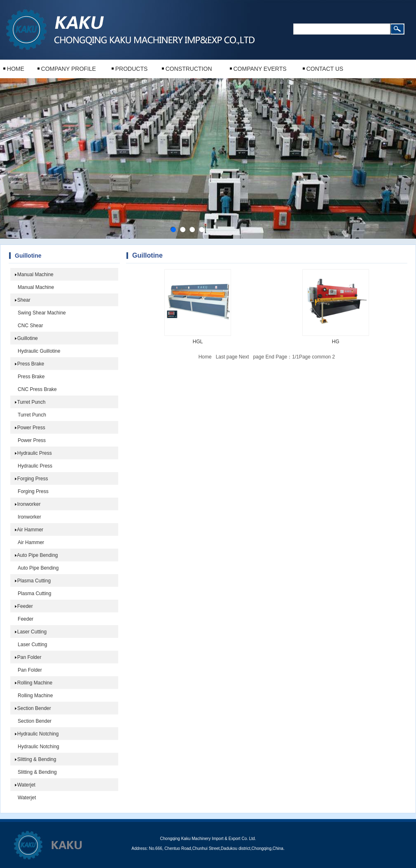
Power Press (31, 428)
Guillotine (28, 338)
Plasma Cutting (34, 581)
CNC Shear (30, 326)
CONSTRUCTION (189, 69)
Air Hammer (30, 530)
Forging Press (33, 479)
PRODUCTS (132, 69)
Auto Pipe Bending (37, 555)
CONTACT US (325, 69)
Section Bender (34, 708)
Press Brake (31, 364)
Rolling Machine (35, 683)
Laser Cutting (32, 632)
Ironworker (29, 504)
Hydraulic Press (35, 453)
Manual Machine (35, 275)
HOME (16, 69)
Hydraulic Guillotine (39, 351)
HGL (198, 342)
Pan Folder (29, 657)
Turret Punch (32, 402)
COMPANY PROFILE (69, 69)
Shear (24, 300)
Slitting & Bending (37, 759)
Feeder (25, 606)
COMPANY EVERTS (260, 69)
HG (336, 342)
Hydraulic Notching (38, 734)
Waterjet (26, 785)
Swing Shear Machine (42, 313)
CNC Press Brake (37, 389)
